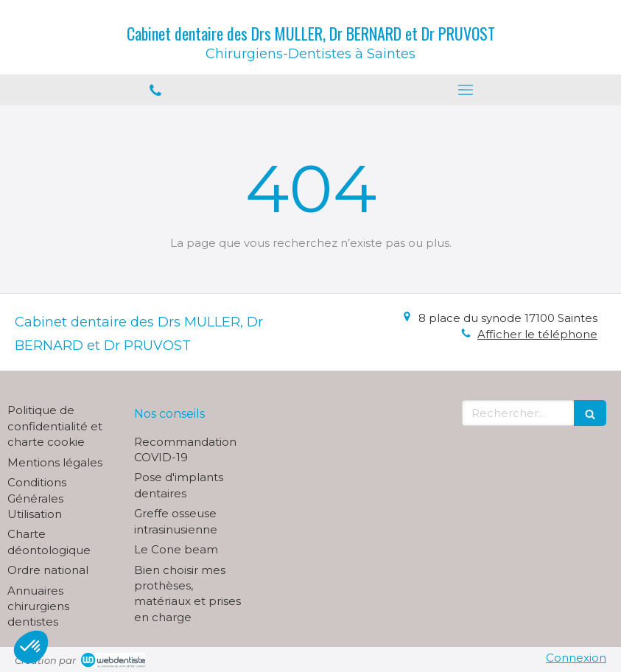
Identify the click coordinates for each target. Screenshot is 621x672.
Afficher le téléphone (537, 334)
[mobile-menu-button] (466, 90)
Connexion (576, 658)
